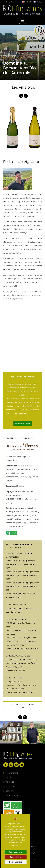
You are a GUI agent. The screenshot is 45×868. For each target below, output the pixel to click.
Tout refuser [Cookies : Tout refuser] (16, 857)
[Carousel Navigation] (23, 96)
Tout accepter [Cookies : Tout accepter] (16, 852)
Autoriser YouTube (22, 423)
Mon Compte (9, 2)
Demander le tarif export (23, 706)
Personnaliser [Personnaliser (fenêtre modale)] (16, 862)
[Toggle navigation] (23, 21)
